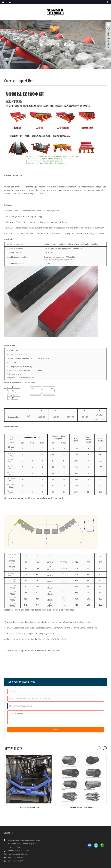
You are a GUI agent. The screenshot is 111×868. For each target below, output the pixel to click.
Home (45, 44)
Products (62, 44)
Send (55, 729)
